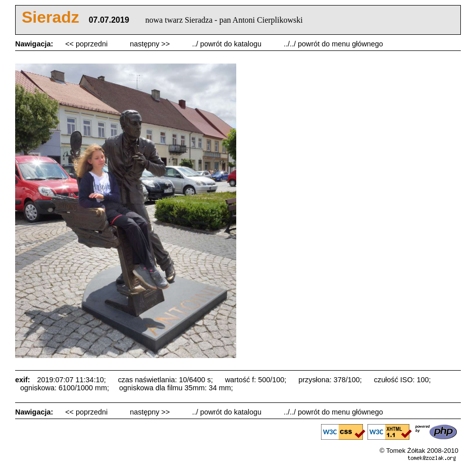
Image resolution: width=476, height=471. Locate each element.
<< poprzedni (87, 44)
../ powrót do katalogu (228, 44)
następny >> (151, 44)
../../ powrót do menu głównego (333, 44)
